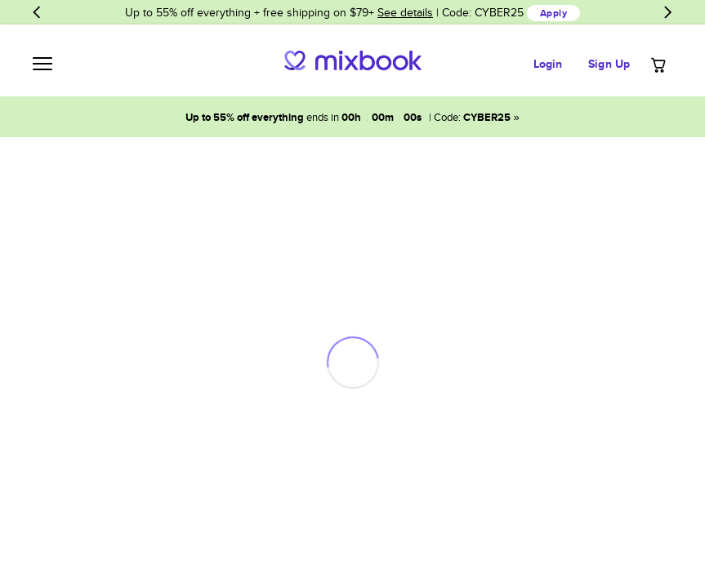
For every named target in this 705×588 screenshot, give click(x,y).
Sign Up (609, 64)
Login (548, 64)
